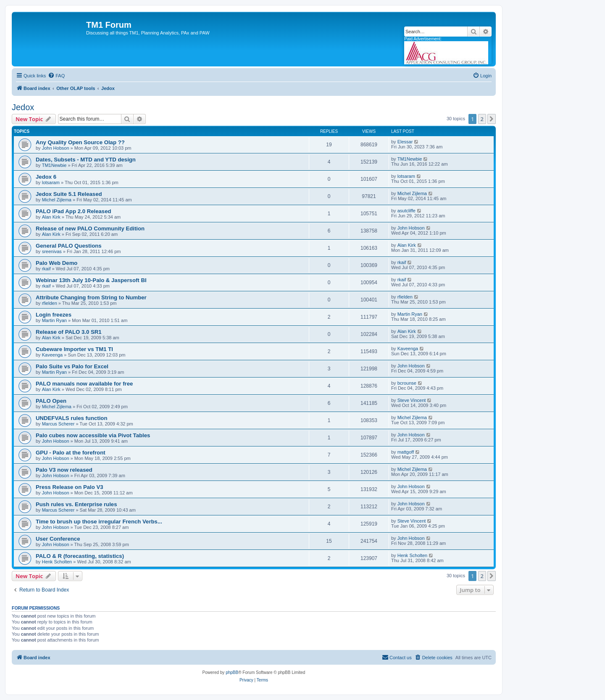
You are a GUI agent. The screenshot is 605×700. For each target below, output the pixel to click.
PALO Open (51, 401)
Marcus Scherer (58, 424)
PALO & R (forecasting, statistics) (80, 556)
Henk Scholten (57, 562)
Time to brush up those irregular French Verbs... (99, 522)
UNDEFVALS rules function (71, 418)
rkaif (46, 269)
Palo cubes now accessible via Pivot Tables (93, 435)
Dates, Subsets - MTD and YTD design (86, 160)
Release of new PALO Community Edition (90, 228)
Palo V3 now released (64, 470)
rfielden (50, 303)
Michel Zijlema (57, 200)
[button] (492, 119)
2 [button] (482, 119)
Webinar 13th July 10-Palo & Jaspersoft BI (91, 280)
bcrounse (407, 383)
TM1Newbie (54, 165)
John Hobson (56, 148)
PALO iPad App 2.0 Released (74, 211)
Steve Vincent (412, 400)
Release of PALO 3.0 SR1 (69, 332)
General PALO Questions (69, 246)
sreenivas (52, 251)
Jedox (23, 107)
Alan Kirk (51, 217)
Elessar (405, 142)
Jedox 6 (46, 177)
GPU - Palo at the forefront (71, 453)
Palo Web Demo (57, 263)
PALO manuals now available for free (84, 384)
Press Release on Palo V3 (70, 487)
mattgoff (406, 452)
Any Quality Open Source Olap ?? (80, 142)
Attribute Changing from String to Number (91, 297)
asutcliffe (406, 211)
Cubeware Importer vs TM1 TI (74, 349)
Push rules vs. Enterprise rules (76, 504)
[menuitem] (56, 76)
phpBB (232, 672)
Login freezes (54, 315)
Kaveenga (53, 355)
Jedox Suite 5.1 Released (69, 194)
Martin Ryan (54, 320)
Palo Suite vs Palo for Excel (72, 366)
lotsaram (51, 182)
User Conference (58, 539)
